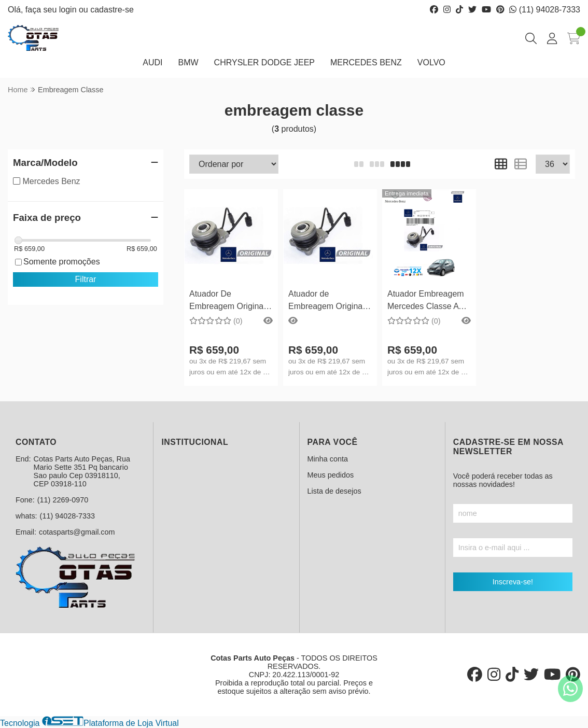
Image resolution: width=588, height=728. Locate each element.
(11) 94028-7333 (545, 10)
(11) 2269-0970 (63, 500)
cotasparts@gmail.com (77, 532)
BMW (188, 62)
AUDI (152, 62)
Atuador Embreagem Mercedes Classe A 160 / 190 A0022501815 (426, 302)
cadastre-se (112, 10)
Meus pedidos (331, 475)
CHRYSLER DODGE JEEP (264, 62)
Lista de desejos (334, 491)
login (69, 10)
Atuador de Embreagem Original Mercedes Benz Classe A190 (326, 302)
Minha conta (328, 459)
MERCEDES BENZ (366, 62)
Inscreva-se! (513, 582)
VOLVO (431, 62)
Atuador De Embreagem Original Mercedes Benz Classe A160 (227, 302)
